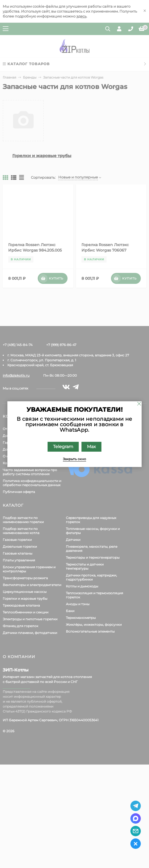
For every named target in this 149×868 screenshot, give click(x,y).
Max (91, 446)
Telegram (63, 446)
